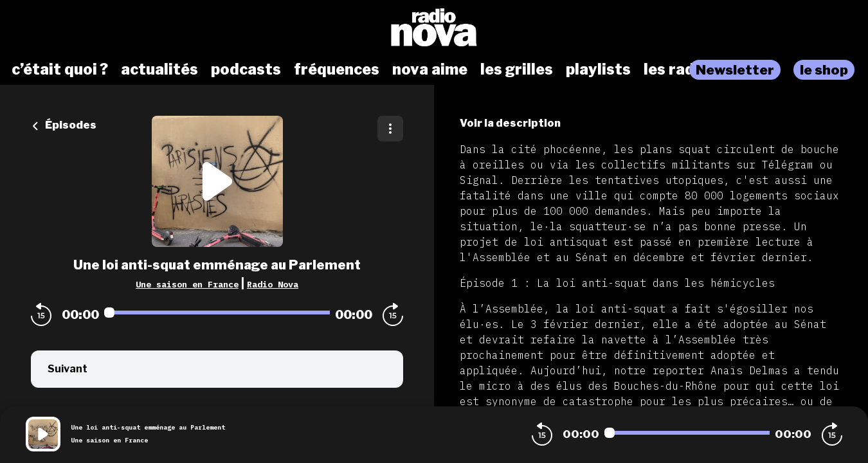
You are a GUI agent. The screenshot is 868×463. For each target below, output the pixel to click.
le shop (824, 70)
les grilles (517, 69)
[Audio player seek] (217, 313)
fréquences (337, 69)
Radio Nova (273, 284)
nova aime (430, 69)
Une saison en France (187, 284)
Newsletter (735, 70)
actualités (159, 69)
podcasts (246, 69)
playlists (598, 69)
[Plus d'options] (390, 129)
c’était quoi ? (60, 69)
